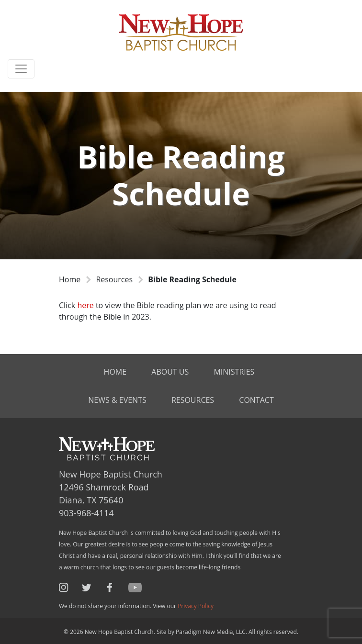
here (86, 305)
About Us (170, 372)
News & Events (117, 400)
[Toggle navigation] (21, 69)
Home (70, 279)
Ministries (234, 372)
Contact (256, 400)
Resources (114, 279)
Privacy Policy (196, 606)
